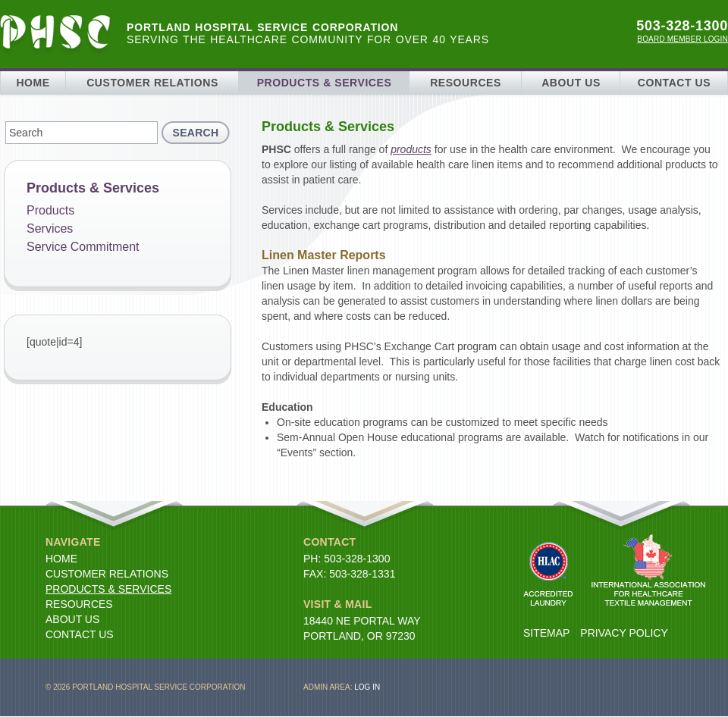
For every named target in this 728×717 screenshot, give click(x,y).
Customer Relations (152, 83)
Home (33, 83)
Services (50, 229)
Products (50, 210)
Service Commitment (83, 247)
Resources (466, 83)
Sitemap (546, 633)
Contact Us (674, 83)
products (411, 149)
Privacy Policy (624, 633)
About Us (571, 83)
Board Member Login (682, 39)
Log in (367, 687)
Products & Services (325, 83)
